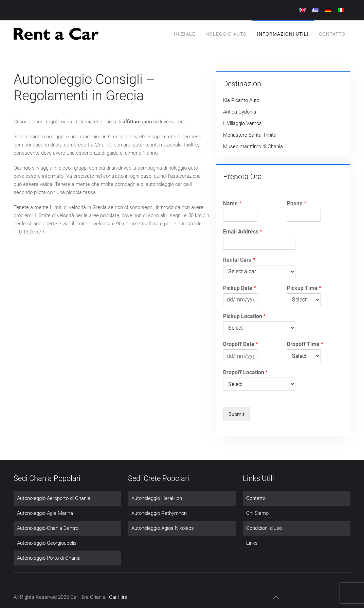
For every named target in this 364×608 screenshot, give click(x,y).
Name (232, 203)
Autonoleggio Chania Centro (48, 528)
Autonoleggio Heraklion (157, 498)
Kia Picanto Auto (241, 100)
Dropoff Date (241, 344)
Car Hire (118, 597)
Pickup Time (304, 288)
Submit (236, 414)
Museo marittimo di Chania (253, 146)
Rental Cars (239, 260)
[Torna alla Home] (56, 34)
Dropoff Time (305, 344)
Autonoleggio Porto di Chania (49, 558)
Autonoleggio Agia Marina (45, 513)
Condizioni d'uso (264, 528)
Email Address (243, 232)
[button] (276, 597)
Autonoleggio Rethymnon (159, 513)
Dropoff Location (245, 372)
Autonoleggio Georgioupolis (47, 543)
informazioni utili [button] (283, 34)
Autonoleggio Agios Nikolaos (163, 528)
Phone (297, 203)
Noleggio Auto (226, 34)
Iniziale (185, 34)
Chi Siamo (257, 513)
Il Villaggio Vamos (242, 123)
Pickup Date (240, 288)
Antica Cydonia (240, 112)
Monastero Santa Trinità (250, 135)
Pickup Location (244, 316)
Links (252, 543)
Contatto (332, 34)
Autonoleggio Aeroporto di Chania (54, 498)
